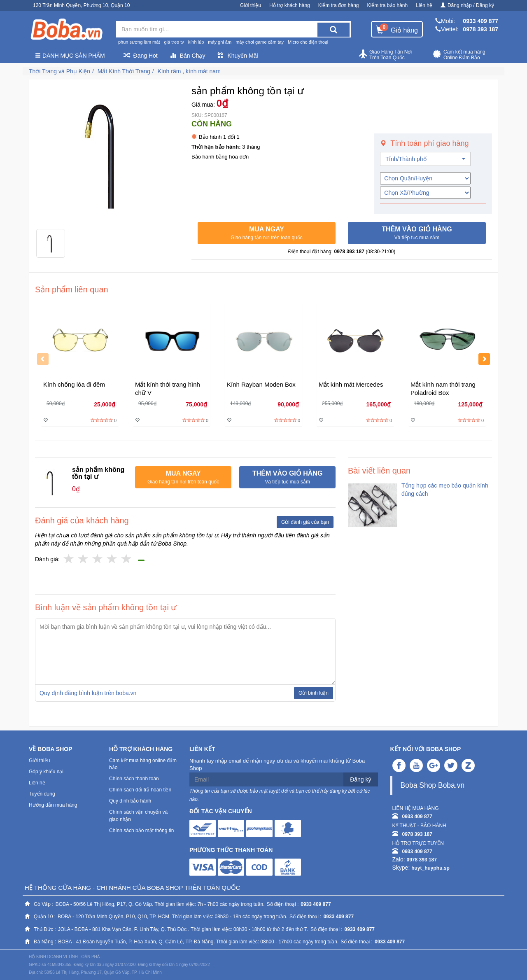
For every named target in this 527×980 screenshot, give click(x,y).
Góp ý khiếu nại (46, 772)
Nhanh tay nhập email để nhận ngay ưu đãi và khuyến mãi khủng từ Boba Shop (277, 765)
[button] (267, 233)
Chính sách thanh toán (134, 779)
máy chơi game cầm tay (260, 42)
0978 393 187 (480, 29)
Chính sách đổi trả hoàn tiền (140, 790)
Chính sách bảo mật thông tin (141, 831)
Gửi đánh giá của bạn (305, 522)
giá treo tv (174, 42)
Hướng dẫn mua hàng (53, 805)
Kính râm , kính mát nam (189, 71)
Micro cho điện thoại (308, 42)
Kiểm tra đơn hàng (339, 5)
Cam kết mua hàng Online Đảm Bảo (459, 55)
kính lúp (196, 42)
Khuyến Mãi (238, 56)
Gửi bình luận (314, 693)
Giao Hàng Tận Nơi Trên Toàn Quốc (385, 55)
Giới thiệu (251, 5)
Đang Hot (141, 56)
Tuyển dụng (42, 794)
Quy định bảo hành (130, 801)
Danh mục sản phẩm (70, 56)
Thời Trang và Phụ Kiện (59, 71)
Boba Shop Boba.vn (433, 785)
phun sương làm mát (139, 42)
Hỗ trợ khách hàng (290, 5)
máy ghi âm (220, 42)
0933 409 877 (480, 21)
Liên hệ (424, 5)
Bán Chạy (188, 56)
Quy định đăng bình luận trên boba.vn (88, 693)
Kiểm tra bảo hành (388, 5)
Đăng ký (360, 779)
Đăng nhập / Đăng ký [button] (467, 5)
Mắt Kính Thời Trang (124, 71)
